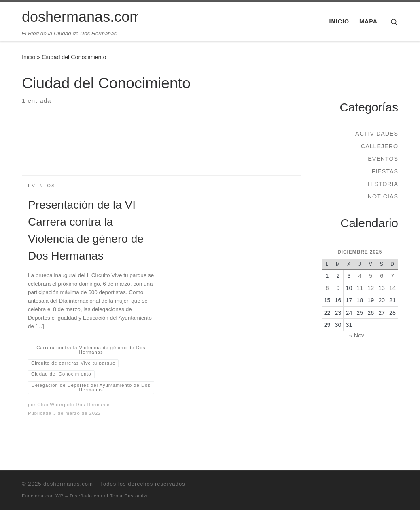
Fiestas (385, 171)
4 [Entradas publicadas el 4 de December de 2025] (360, 276)
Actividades (377, 134)
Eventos (383, 159)
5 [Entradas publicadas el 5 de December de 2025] (371, 276)
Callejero (380, 146)
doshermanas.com (68, 484)
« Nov (357, 335)
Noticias (383, 196)
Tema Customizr (129, 496)
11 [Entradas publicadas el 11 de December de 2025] (360, 288)
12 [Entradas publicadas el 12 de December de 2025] (371, 288)
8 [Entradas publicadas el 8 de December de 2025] (327, 288)
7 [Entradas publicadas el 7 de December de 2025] (392, 276)
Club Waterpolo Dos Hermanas (74, 405)
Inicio (29, 57)
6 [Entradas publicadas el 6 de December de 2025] (382, 276)
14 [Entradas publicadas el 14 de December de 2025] (392, 288)
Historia (383, 184)
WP (59, 496)
